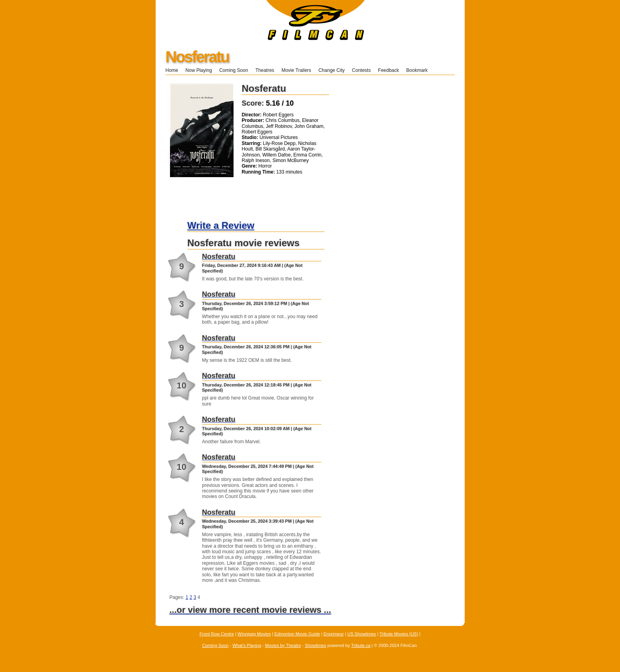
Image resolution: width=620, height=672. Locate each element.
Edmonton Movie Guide (297, 634)
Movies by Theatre (283, 645)
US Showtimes (361, 634)
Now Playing (199, 70)
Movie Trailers (296, 70)
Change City (332, 70)
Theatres (265, 70)
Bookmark (420, 70)
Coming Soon (234, 70)
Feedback (389, 70)
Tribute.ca (361, 645)
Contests (361, 70)
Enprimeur (334, 634)
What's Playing (247, 645)
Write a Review (221, 225)
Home (172, 70)
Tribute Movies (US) (399, 634)
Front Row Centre (217, 634)
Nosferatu (197, 57)
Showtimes (315, 645)
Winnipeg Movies (254, 634)
